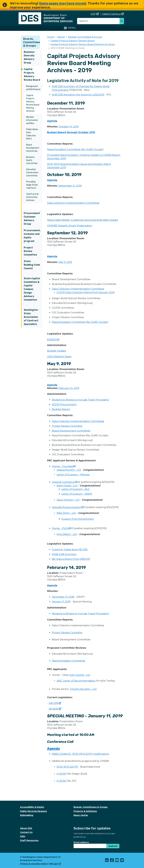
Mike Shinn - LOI (66, 513)
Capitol (113, 14)
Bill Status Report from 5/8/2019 (71, 559)
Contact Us (26, 832)
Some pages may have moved (63, 3)
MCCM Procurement (64, 404)
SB (55, 709)
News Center (81, 815)
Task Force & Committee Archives (32, 197)
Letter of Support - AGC (76, 489)
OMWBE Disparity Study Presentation (70, 226)
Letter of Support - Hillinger (73, 475)
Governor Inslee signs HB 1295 (70, 550)
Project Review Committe (67, 426)
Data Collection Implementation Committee (73, 203)
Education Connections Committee (32, 173)
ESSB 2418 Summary (64, 554)
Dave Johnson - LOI (68, 500)
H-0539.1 (62, 774)
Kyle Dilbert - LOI (67, 534)
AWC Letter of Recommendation (76, 681)
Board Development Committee (33, 148)
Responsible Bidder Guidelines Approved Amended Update (83, 220)
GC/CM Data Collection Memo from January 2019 (86, 292)
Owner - (64, 466)
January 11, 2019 (61, 602)
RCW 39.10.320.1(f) (67, 767)
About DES (26, 828)
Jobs (23, 836)
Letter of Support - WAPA (77, 494)
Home (51, 37)
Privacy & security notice (34, 864)
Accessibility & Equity (32, 807)
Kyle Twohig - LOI (80, 675)
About (61, 37)
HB (55, 703)
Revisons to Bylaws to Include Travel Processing (80, 400)
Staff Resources (29, 840)
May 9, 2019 (65, 262)
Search (123, 21)
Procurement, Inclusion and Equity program (32, 236)
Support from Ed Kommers (78, 519)
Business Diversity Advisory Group (29, 57)
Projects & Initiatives (85, 811)
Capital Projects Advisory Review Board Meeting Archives (33, 103)
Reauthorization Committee (69, 661)
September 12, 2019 (70, 186)
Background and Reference (33, 88)
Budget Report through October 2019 (71, 132)
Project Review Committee (30, 251)
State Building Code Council (32, 265)
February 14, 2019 (69, 388)
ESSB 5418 (53, 340)
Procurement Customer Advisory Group (32, 219)
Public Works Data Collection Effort (32, 134)
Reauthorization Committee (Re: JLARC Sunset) (75, 149)
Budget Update (57, 351)
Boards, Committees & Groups (32, 42)
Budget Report (61, 409)
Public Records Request (34, 811)
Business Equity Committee (32, 160)
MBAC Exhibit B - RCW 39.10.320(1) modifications (80, 754)
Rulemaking (27, 815)
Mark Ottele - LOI (67, 486)
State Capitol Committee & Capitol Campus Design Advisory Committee (32, 289)
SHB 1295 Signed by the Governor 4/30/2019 (78, 95)
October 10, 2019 (69, 127)
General (65, 482)
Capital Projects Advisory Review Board (32, 75)
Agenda (52, 121)
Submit (113, 846)
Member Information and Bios (32, 120)
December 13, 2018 (63, 597)
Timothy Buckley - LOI (83, 689)
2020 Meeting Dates (59, 357)
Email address (81, 842)
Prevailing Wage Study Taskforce (32, 185)
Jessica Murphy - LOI (69, 470)
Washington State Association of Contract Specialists (31, 317)
